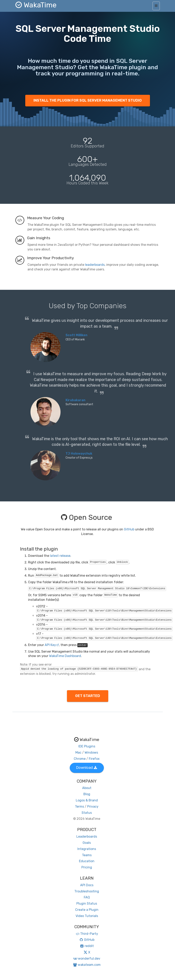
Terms (79, 806)
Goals (87, 843)
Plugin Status (87, 903)
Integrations (87, 849)
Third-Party (87, 934)
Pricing (87, 867)
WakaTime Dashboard (65, 656)
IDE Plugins (87, 746)
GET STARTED (88, 696)
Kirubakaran (75, 400)
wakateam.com (87, 965)
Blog (87, 794)
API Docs (87, 885)
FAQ (87, 897)
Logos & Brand (87, 800)
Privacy (93, 806)
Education (87, 861)
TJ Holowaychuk (79, 453)
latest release (60, 556)
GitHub (129, 529)
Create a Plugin (87, 910)
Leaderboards (87, 836)
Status (87, 813)
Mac (78, 752)
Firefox (94, 759)
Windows (91, 752)
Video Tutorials (87, 916)
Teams (87, 855)
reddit (87, 946)
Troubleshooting (87, 891)
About (87, 788)
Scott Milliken (76, 335)
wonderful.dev (87, 958)
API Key (52, 645)
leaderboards (95, 265)
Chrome (80, 759)
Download (86, 768)
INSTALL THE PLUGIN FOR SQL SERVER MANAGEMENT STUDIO (88, 100)
